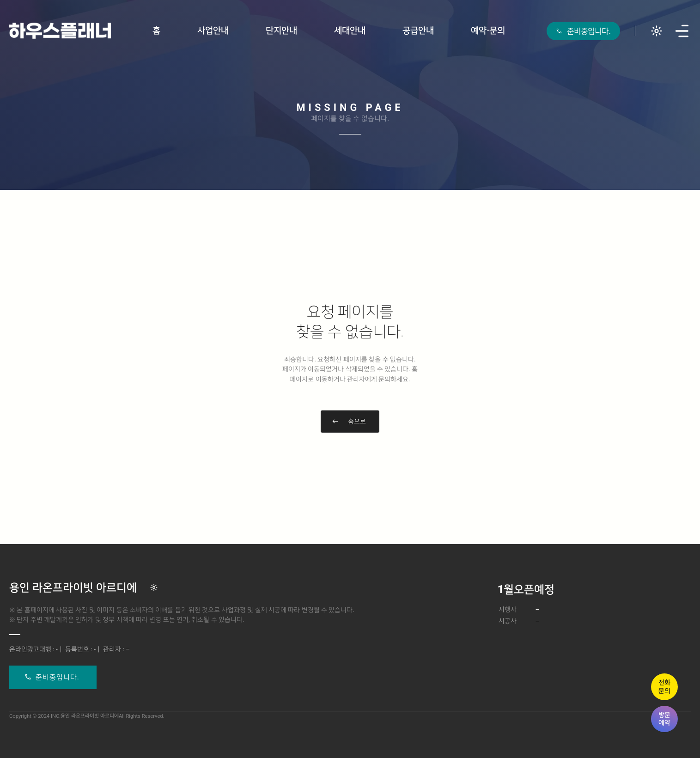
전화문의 (664, 686)
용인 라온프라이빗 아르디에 (73, 587)
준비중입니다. (58, 677)
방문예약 (664, 719)
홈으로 (357, 421)
